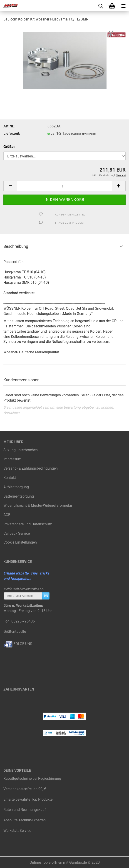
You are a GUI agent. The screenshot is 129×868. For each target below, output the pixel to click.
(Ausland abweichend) (84, 134)
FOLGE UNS (18, 644)
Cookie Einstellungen (20, 542)
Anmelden (11, 413)
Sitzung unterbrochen (21, 450)
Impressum (12, 459)
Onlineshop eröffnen (46, 862)
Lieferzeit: (12, 133)
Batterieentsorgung (19, 496)
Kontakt (10, 478)
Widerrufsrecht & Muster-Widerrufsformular (38, 505)
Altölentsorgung (16, 487)
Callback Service (17, 533)
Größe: (9, 147)
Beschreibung (16, 246)
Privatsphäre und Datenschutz (28, 524)
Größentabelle (15, 631)
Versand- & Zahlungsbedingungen (31, 468)
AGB (7, 515)
